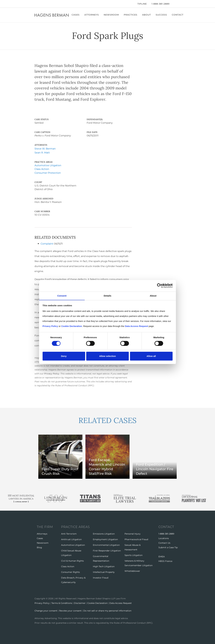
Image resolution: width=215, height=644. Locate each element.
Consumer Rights (70, 572)
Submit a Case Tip (168, 547)
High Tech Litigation (104, 566)
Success (161, 15)
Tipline (142, 4)
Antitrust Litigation (71, 539)
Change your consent (46, 610)
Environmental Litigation (106, 545)
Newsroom (111, 15)
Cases (76, 15)
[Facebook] (35, 4)
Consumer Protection (48, 173)
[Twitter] (39, 4)
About (147, 15)
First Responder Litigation (107, 550)
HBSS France (165, 561)
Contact (178, 15)
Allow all (151, 356)
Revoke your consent (70, 610)
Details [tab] (107, 296)
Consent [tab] (62, 296)
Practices (131, 15)
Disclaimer (80, 603)
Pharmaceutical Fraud (136, 539)
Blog (39, 547)
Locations (164, 538)
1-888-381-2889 (161, 4)
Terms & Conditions (62, 603)
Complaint (47, 244)
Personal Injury (133, 533)
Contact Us (164, 543)
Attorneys (92, 15)
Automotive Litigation (48, 165)
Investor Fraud (101, 577)
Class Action (42, 169)
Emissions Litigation (104, 533)
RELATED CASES (107, 420)
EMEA (162, 556)
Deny (64, 356)
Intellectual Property (104, 572)
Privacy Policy (52, 373)
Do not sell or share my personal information (107, 610)
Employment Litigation (105, 539)
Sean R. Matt (42, 153)
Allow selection (107, 356)
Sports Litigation (134, 555)
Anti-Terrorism (69, 533)
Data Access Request (121, 603)
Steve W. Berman (45, 149)
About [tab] (153, 296)
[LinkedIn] (44, 4)
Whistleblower (132, 571)
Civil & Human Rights (72, 561)
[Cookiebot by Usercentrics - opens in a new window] (159, 286)
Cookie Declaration (97, 603)
